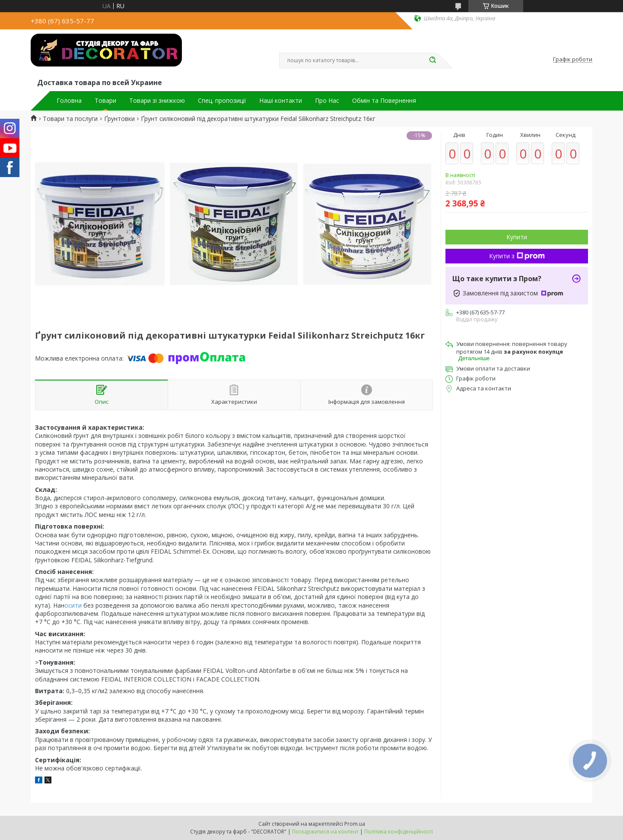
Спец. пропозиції (222, 101)
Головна (69, 101)
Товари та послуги (70, 119)
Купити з (517, 256)
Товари (105, 101)
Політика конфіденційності (399, 832)
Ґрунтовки (119, 119)
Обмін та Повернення (384, 101)
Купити (517, 237)
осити (74, 605)
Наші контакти (281, 101)
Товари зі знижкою (157, 101)
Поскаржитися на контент (325, 832)
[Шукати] (432, 60)
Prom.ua (355, 824)
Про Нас (327, 101)
